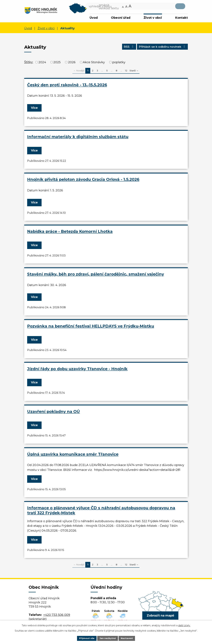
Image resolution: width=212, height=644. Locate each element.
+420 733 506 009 (57, 616)
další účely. (184, 625)
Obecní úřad (121, 18)
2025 (57, 63)
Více (35, 108)
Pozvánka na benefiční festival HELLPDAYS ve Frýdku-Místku (91, 327)
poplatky (119, 63)
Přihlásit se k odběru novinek (160, 48)
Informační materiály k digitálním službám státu (78, 137)
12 (126, 71)
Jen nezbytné (108, 638)
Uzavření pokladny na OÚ (53, 412)
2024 (42, 63)
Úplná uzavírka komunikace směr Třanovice (73, 455)
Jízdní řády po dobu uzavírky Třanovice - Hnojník (77, 369)
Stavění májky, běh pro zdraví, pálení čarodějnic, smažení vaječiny (96, 275)
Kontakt (182, 18)
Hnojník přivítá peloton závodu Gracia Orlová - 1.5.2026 (83, 180)
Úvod (94, 18)
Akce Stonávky (94, 63)
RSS (124, 48)
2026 (72, 63)
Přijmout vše (86, 638)
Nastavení (128, 638)
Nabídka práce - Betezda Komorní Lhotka (70, 232)
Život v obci (153, 18)
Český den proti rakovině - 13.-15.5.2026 (67, 86)
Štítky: (29, 63)
